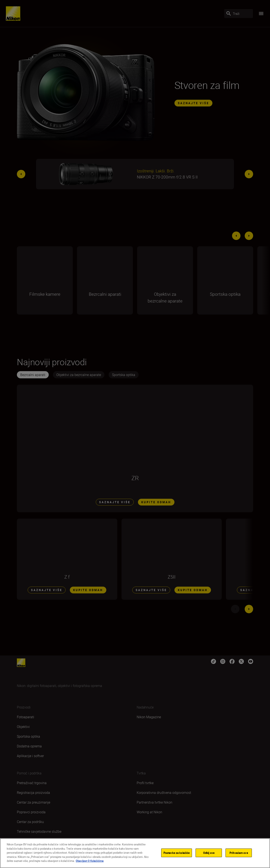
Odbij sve (209, 853)
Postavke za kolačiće (177, 853)
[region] (135, 853)
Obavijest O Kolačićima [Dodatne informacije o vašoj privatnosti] (90, 861)
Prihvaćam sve (239, 853)
